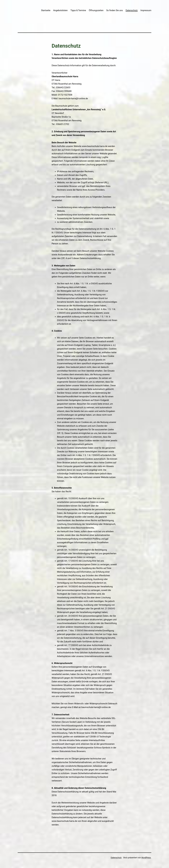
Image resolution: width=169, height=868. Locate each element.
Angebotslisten (60, 10)
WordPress (146, 858)
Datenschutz (132, 10)
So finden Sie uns (115, 10)
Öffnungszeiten (96, 10)
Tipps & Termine (78, 10)
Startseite (46, 10)
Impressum (146, 10)
